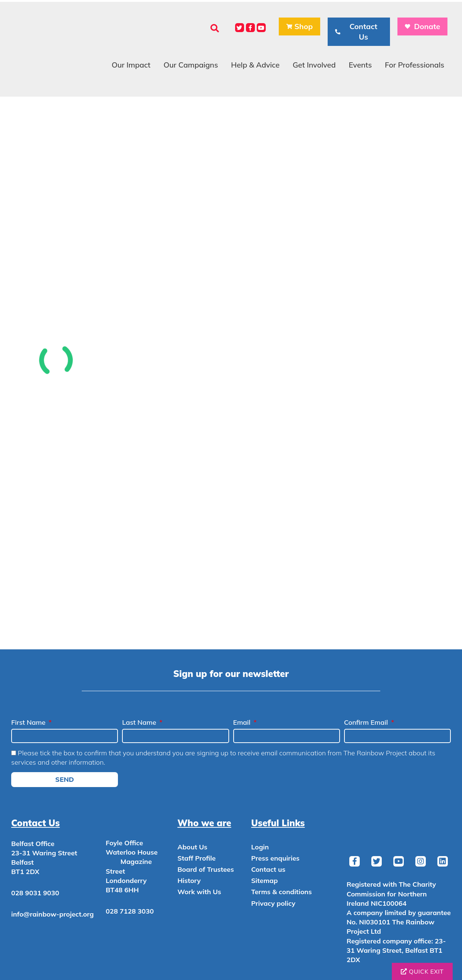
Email (243, 722)
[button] (215, 28)
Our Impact (131, 65)
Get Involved (314, 65)
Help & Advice (255, 65)
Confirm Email (367, 722)
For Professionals (414, 65)
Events (360, 65)
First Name (29, 722)
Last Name (140, 722)
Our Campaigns (191, 65)
